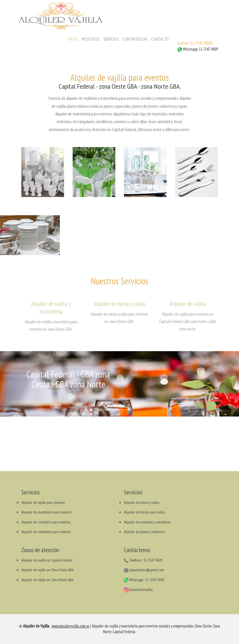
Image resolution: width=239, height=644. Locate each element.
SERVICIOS (111, 39)
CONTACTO (160, 39)
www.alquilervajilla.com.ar (71, 626)
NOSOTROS (90, 39)
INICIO (73, 39)
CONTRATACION (135, 39)
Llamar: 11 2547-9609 (195, 43)
